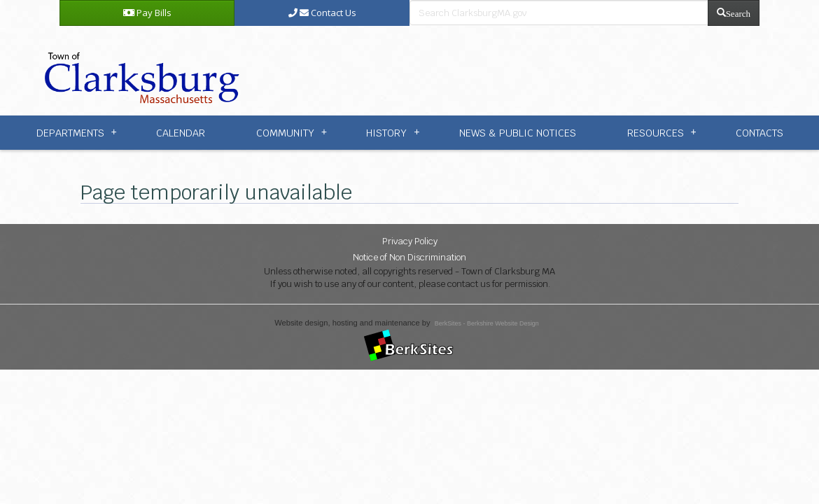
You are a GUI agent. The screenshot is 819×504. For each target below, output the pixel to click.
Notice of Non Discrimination (409, 257)
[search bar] (559, 13)
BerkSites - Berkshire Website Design (487, 323)
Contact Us (322, 13)
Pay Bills (147, 13)
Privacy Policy (410, 241)
